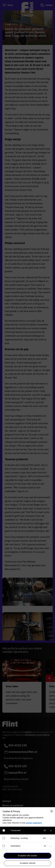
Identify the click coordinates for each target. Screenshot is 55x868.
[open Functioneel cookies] (51, 831)
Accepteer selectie (28, 863)
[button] (29, 830)
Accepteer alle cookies (28, 856)
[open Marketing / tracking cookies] (51, 839)
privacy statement (34, 823)
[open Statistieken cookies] (51, 846)
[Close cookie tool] (52, 811)
